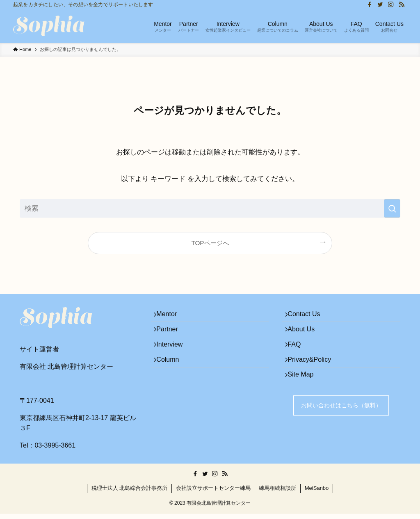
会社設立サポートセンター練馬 (213, 493)
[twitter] (380, 5)
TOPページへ (210, 243)
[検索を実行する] (392, 208)
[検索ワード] (210, 208)
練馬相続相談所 (277, 493)
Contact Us (308, 316)
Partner (171, 336)
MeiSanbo (317, 493)
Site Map (305, 394)
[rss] (402, 5)
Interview (174, 355)
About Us (306, 336)
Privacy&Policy (314, 375)
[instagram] (391, 5)
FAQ (299, 355)
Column (172, 375)
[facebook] (370, 5)
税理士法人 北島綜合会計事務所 (130, 493)
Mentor (171, 316)
